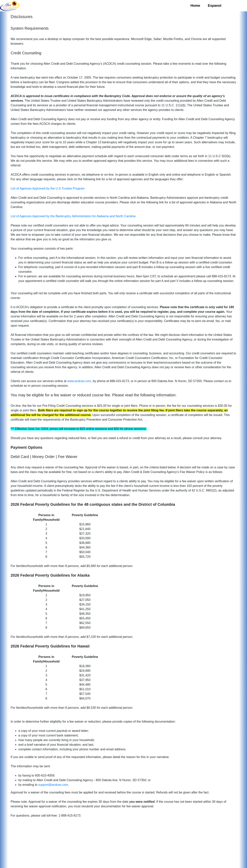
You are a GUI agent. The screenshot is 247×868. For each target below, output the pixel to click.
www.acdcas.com (79, 381)
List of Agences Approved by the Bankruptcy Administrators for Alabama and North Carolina (73, 216)
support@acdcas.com (53, 785)
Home (195, 6)
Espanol (215, 6)
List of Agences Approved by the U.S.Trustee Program (48, 188)
